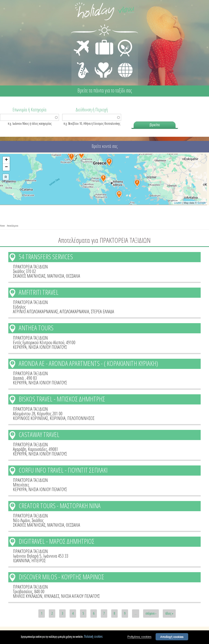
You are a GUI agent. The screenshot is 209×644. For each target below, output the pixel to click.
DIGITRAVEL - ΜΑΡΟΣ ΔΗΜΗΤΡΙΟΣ (57, 541)
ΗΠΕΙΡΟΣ (38, 560)
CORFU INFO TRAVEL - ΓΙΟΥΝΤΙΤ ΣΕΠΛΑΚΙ (63, 470)
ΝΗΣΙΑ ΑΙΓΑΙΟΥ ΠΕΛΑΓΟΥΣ (80, 596)
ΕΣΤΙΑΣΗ (122, 41)
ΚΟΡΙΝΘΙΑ (58, 418)
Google (201, 203)
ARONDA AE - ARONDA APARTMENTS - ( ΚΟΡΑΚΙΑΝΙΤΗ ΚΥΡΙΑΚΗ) (88, 363)
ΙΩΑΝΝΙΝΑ (21, 560)
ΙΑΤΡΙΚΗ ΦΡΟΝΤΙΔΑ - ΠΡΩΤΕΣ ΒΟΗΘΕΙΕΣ (104, 68)
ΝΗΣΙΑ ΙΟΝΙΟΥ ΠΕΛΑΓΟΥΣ (48, 347)
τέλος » (169, 613)
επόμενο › (151, 613)
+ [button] (6, 160)
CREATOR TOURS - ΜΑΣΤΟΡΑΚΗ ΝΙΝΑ (60, 506)
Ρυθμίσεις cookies (139, 637)
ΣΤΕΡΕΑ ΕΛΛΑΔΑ (102, 311)
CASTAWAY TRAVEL (39, 434)
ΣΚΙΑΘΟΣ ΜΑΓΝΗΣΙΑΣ (29, 276)
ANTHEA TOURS (36, 328)
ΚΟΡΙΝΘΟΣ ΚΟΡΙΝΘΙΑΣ (30, 418)
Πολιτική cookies (93, 637)
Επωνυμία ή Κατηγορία (29, 109)
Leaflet (178, 203)
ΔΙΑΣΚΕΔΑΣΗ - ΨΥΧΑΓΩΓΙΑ (82, 65)
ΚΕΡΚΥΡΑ (20, 347)
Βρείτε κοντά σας (104, 146)
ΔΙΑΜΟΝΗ (102, 41)
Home (2, 226)
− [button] (6, 167)
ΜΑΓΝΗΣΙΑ (56, 276)
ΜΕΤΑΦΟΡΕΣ (82, 41)
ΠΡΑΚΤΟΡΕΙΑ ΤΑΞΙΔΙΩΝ (30, 267)
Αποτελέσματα (13, 226)
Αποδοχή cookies (172, 637)
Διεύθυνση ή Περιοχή (92, 109)
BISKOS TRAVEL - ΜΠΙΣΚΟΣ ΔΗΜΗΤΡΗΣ (62, 399)
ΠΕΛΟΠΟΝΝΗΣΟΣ (81, 418)
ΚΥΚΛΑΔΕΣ (52, 596)
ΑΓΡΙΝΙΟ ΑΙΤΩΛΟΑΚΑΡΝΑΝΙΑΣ (35, 311)
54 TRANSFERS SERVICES (46, 257)
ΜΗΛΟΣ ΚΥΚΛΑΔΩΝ (28, 596)
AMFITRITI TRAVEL (39, 292)
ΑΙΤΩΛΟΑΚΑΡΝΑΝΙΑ (74, 311)
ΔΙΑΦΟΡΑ (123, 61)
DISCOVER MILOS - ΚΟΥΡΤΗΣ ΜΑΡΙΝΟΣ (61, 577)
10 (12, 576)
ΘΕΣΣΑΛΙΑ (73, 276)
